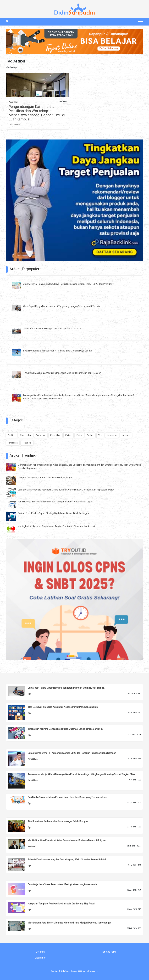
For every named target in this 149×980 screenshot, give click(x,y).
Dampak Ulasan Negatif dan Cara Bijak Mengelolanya (45, 478)
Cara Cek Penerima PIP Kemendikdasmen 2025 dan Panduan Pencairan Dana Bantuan (72, 753)
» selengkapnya (14, 124)
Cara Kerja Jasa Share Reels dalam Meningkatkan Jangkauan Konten (63, 884)
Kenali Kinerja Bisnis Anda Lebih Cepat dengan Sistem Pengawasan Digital (55, 502)
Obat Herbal (26, 435)
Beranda (40, 952)
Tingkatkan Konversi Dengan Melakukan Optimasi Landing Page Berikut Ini (65, 729)
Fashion (11, 435)
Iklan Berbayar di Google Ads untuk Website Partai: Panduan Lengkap (63, 707)
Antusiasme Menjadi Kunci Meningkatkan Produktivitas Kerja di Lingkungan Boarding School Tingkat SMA (81, 774)
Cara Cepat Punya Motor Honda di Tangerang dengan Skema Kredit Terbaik (62, 306)
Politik (79, 435)
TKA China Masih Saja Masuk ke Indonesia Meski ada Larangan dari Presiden (62, 373)
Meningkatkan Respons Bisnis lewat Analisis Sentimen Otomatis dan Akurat (56, 526)
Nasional (126, 435)
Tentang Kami (109, 952)
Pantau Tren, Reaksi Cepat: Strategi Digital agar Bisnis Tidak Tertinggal (53, 513)
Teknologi (27, 443)
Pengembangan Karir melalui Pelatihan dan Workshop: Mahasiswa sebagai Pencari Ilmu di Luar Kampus (37, 113)
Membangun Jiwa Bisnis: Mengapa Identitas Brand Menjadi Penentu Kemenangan (69, 923)
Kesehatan (112, 435)
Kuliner (69, 435)
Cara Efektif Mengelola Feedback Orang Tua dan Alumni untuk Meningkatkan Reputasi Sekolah (66, 490)
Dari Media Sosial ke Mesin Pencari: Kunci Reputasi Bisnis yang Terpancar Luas (67, 797)
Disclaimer (40, 958)
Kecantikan (55, 435)
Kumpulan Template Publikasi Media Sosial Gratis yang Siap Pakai (61, 904)
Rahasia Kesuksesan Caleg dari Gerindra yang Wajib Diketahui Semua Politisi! (67, 860)
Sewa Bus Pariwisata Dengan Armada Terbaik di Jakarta (52, 329)
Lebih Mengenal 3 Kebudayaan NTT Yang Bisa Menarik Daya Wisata (58, 351)
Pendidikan (13, 102)
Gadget (90, 435)
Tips (100, 435)
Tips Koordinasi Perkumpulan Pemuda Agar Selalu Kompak (58, 821)
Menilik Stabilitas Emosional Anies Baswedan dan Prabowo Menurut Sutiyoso (67, 840)
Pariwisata (41, 435)
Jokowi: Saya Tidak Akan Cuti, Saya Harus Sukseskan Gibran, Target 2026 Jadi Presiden (68, 284)
